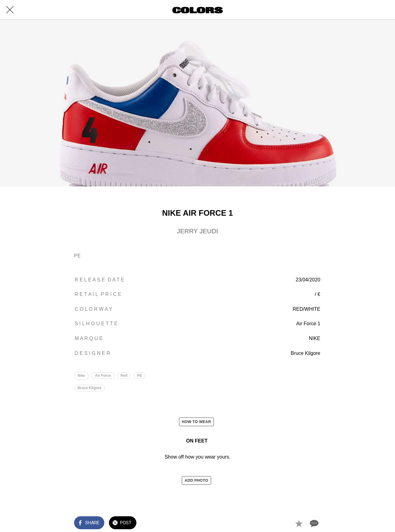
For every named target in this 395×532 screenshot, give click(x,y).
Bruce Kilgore (89, 388)
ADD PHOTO (196, 480)
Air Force (103, 376)
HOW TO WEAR (196, 422)
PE (140, 376)
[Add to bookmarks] (299, 523)
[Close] (10, 10)
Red (125, 376)
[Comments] (314, 523)
